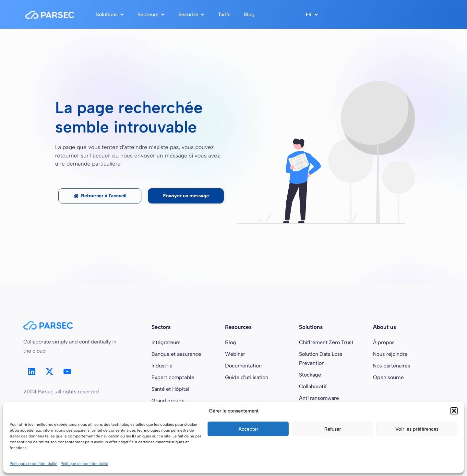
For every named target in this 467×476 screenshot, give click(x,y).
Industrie (162, 366)
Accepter (248, 429)
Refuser (333, 429)
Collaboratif (313, 386)
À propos (384, 342)
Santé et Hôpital (170, 389)
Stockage (310, 375)
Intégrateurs (166, 342)
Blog (231, 342)
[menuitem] (312, 14)
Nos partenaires (392, 366)
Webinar (235, 354)
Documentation (243, 366)
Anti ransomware (319, 398)
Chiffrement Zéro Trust (326, 342)
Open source (388, 377)
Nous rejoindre (390, 354)
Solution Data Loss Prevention (321, 359)
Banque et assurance (176, 354)
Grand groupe (168, 401)
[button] (454, 411)
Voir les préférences (417, 429)
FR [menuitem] (309, 15)
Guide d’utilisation (247, 377)
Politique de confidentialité (34, 464)
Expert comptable (173, 377)
